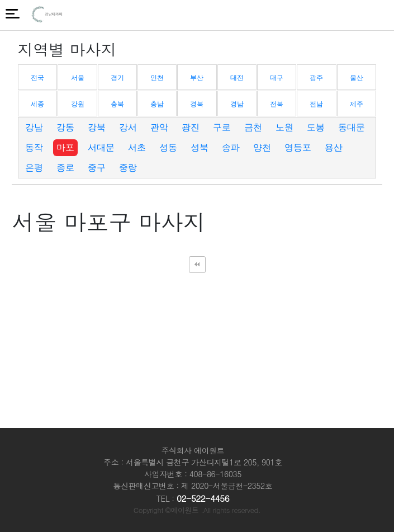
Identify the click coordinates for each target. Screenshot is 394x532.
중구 (97, 168)
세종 (37, 104)
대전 (237, 78)
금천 (253, 127)
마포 (65, 147)
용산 (334, 147)
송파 (231, 147)
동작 (34, 147)
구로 (222, 127)
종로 (65, 168)
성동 (168, 147)
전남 (316, 104)
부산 (197, 78)
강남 (34, 127)
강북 (97, 127)
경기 (117, 78)
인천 (157, 78)
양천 (262, 147)
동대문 (352, 127)
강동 (65, 127)
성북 (200, 147)
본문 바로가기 (0, 0)
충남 (157, 104)
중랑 (128, 168)
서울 (78, 78)
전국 (37, 78)
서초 (137, 147)
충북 (117, 104)
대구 (277, 78)
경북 (197, 104)
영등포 (298, 147)
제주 (357, 104)
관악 (159, 127)
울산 (357, 78)
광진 (191, 127)
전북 (277, 104)
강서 (128, 127)
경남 (237, 104)
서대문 (101, 147)
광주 (316, 78)
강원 (78, 104)
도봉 (316, 127)
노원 (284, 127)
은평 (34, 168)
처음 (197, 265)
